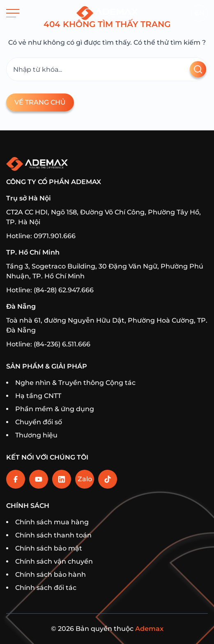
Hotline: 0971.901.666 (41, 236)
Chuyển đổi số (39, 422)
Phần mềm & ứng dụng (55, 409)
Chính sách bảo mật (49, 548)
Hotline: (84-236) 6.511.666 (48, 344)
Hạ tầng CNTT (38, 396)
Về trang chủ (40, 102)
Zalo (85, 479)
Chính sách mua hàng (52, 522)
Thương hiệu (36, 435)
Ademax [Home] (149, 629)
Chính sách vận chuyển (54, 561)
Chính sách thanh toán (53, 535)
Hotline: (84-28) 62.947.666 (50, 290)
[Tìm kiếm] (107, 69)
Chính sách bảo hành (51, 575)
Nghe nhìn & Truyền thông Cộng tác (75, 383)
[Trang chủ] (107, 13)
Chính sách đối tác (46, 588)
